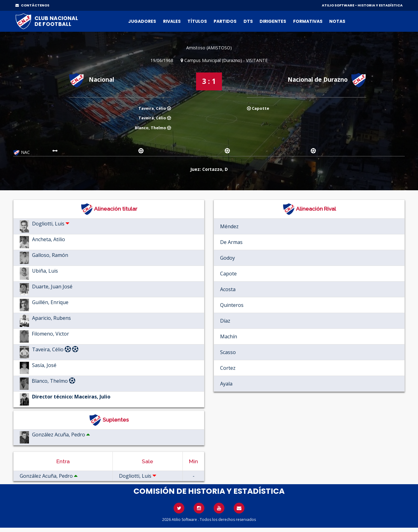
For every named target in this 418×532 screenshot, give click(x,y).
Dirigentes (273, 21)
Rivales (172, 21)
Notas (337, 21)
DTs (248, 21)
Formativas (308, 21)
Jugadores (142, 21)
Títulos (197, 21)
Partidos (225, 21)
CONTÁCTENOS (32, 5)
